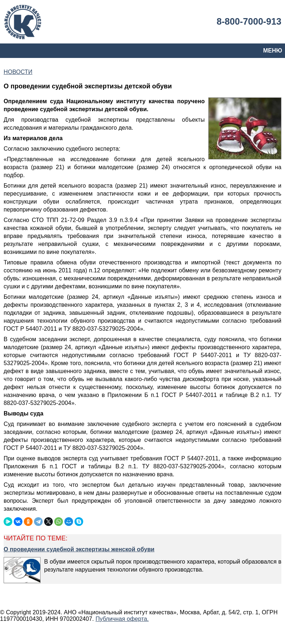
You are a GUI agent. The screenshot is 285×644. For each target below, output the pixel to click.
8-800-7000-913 (249, 21)
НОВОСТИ (18, 72)
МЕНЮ (273, 51)
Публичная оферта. (122, 619)
